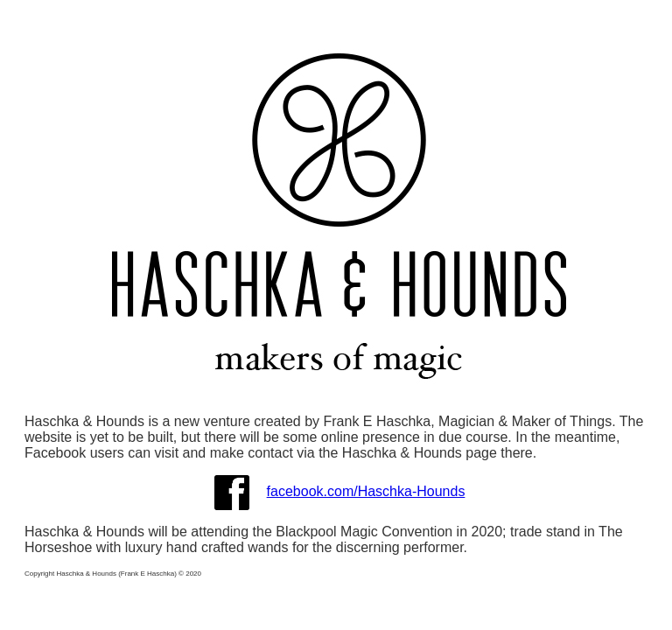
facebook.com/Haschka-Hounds (366, 491)
